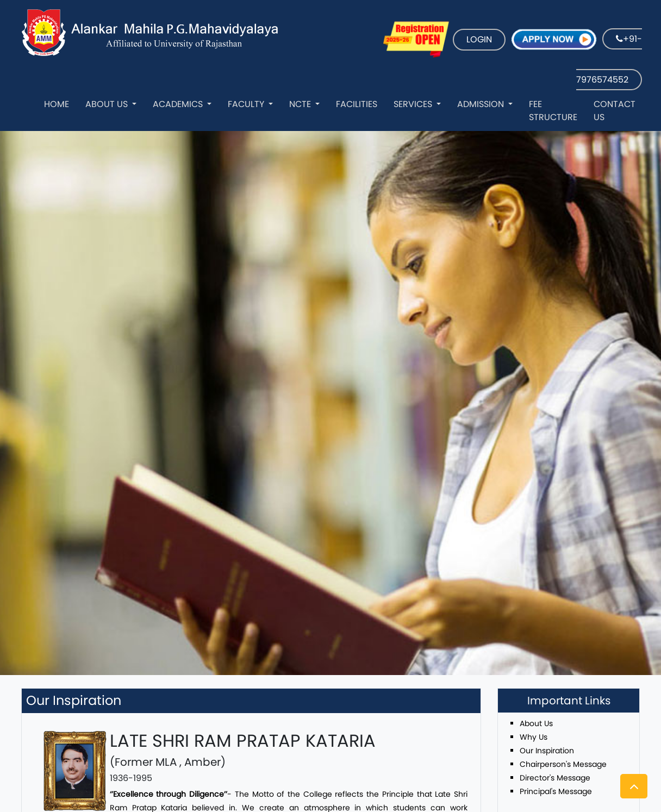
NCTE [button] (301, 104)
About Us (108, 104)
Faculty (247, 104)
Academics (179, 104)
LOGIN (479, 39)
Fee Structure (553, 111)
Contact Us (615, 111)
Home (57, 104)
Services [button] (414, 104)
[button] (634, 786)
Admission (482, 104)
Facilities (357, 104)
